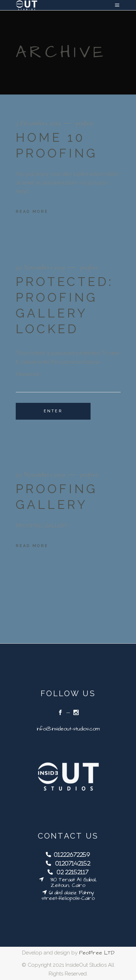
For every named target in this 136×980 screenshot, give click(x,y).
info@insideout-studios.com (68, 729)
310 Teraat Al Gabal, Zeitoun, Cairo (70, 883)
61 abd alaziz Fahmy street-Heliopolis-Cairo (68, 895)
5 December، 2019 (39, 123)
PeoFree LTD (97, 953)
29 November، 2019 (41, 267)
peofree (85, 123)
